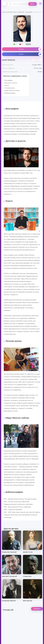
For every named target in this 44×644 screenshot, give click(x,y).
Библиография (9, 93)
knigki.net (4, 4)
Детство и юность (10, 83)
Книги (30, 54)
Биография (8, 80)
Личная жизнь (9, 88)
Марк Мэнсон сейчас (12, 90)
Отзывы (30, 49)
